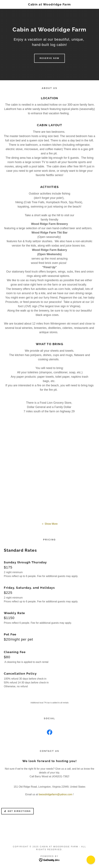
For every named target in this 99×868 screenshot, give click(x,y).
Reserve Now (50, 58)
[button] (50, 524)
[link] (49, 4)
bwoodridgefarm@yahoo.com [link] (55, 794)
